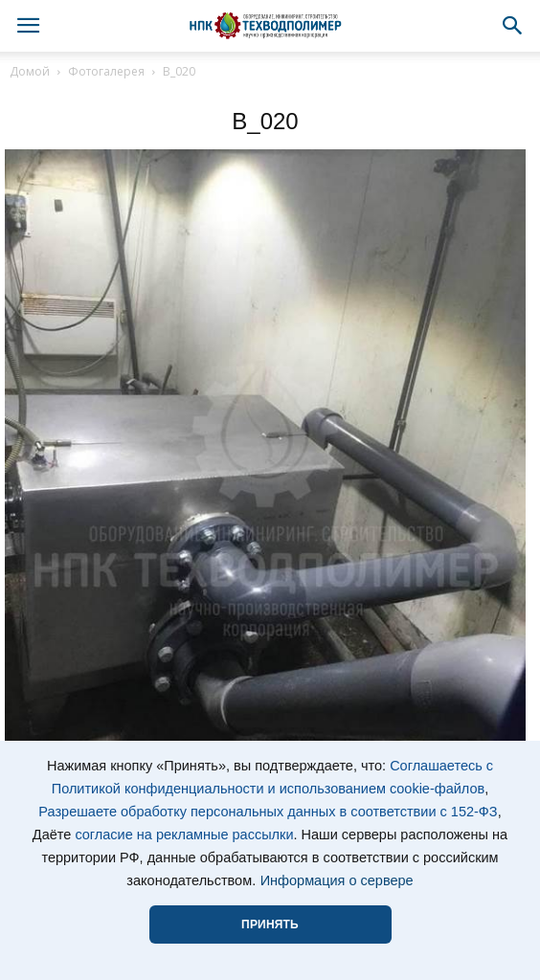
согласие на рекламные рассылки (184, 835)
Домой (30, 71)
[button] (513, 26)
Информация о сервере (337, 880)
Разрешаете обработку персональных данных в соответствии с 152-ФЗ (268, 812)
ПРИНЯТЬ (270, 924)
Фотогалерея (106, 71)
